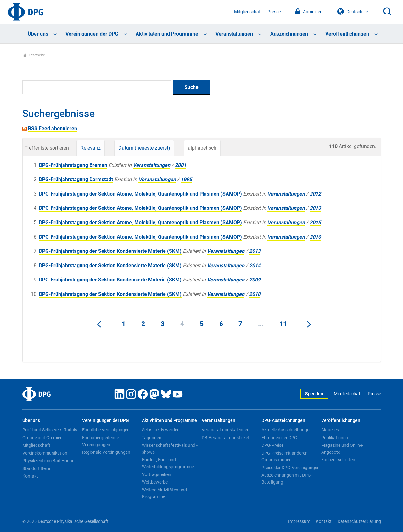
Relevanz (91, 148)
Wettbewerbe (155, 482)
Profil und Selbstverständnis (50, 430)
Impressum (299, 521)
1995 (186, 179)
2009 (255, 280)
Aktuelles (330, 430)
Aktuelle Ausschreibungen (287, 430)
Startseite (34, 55)
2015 (315, 222)
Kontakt (30, 476)
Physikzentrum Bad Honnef (49, 461)
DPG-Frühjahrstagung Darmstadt (76, 179)
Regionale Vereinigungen (106, 452)
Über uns (38, 34)
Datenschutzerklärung (359, 521)
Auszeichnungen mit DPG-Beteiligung (287, 479)
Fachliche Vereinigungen (106, 430)
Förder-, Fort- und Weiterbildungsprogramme (168, 463)
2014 (255, 266)
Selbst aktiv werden (161, 430)
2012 (315, 194)
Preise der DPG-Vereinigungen (291, 468)
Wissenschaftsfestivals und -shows (170, 449)
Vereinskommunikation (45, 453)
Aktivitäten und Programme (167, 34)
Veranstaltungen (234, 34)
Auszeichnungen (289, 34)
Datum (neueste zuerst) (144, 148)
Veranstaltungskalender (225, 430)
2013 (315, 208)
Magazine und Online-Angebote (342, 449)
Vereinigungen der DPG (92, 34)
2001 (181, 165)
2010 (315, 237)
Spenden (314, 394)
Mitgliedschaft (248, 12)
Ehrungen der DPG (279, 438)
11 (283, 324)
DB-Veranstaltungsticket (226, 438)
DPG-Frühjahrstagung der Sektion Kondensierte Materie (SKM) (110, 251)
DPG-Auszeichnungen (283, 421)
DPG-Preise (272, 445)
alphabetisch (202, 148)
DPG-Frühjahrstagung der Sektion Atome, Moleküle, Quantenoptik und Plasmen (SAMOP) (140, 194)
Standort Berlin (37, 468)
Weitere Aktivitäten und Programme (164, 493)
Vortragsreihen (157, 474)
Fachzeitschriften (338, 460)
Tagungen (152, 438)
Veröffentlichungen (347, 34)
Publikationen (335, 438)
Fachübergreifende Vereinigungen (101, 441)
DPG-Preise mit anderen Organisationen (285, 457)
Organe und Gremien (42, 438)
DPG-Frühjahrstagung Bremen (73, 165)
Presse (274, 12)
